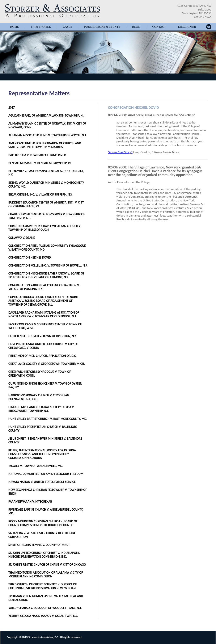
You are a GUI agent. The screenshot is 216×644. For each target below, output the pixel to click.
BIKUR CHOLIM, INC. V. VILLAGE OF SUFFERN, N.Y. (41, 195)
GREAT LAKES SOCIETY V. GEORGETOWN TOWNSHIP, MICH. (47, 364)
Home (14, 27)
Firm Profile (41, 27)
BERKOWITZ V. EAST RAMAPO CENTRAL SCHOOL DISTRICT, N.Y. (46, 173)
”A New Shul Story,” (120, 152)
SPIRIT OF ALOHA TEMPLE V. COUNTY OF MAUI (39, 545)
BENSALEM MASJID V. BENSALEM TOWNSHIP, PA (40, 163)
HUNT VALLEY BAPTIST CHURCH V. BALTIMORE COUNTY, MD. (48, 419)
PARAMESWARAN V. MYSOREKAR (30, 502)
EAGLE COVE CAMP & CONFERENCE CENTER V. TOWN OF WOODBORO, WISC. (45, 326)
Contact (159, 27)
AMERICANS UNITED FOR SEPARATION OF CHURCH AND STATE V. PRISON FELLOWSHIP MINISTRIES (45, 145)
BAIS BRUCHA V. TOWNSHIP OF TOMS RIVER (37, 155)
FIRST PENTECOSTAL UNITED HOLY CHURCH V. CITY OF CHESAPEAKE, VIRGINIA (43, 346)
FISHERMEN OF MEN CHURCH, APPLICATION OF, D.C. (43, 356)
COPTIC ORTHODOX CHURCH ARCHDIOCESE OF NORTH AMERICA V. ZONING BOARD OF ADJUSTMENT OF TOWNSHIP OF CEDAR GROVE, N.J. (44, 301)
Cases (67, 27)
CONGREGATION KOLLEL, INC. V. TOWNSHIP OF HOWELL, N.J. (48, 265)
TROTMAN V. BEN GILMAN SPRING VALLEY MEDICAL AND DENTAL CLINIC (46, 598)
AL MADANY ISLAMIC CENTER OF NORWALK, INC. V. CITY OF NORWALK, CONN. (47, 125)
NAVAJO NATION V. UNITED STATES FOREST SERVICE (42, 482)
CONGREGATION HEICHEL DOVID (30, 258)
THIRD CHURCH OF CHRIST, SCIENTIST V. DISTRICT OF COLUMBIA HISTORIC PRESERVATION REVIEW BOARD (43, 586)
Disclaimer (187, 27)
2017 (12, 108)
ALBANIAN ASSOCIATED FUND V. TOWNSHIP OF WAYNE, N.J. (48, 135)
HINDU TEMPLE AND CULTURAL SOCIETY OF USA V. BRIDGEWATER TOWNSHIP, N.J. (41, 409)
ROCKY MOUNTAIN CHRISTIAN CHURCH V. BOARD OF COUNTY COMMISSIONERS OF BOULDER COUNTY (43, 523)
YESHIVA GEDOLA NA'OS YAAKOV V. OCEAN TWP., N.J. (43, 616)
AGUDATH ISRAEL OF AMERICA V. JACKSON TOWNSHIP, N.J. (47, 116)
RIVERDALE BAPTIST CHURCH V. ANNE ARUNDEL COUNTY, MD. (46, 511)
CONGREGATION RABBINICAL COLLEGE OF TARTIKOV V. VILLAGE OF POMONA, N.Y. (44, 287)
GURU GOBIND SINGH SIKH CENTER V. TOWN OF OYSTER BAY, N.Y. (45, 385)
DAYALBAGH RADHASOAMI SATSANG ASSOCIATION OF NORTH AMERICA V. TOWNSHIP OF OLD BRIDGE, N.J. (44, 314)
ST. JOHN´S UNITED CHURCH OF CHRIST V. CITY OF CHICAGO (47, 565)
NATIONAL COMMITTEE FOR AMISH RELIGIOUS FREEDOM (46, 474)
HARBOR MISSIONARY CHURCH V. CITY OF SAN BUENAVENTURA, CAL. (39, 397)
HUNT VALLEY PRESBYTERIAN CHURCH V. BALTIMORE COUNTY (43, 429)
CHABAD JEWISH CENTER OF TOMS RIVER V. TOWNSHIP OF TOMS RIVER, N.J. (47, 216)
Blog (136, 27)
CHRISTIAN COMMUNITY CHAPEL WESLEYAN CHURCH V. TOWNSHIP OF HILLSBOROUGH (45, 228)
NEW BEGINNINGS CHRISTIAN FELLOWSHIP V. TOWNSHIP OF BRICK (48, 492)
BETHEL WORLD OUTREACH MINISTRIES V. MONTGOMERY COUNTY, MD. (46, 185)
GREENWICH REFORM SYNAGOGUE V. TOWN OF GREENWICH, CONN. (40, 374)
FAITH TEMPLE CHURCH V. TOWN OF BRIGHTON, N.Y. (43, 336)
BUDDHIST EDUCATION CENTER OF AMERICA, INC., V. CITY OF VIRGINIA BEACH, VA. (46, 204)
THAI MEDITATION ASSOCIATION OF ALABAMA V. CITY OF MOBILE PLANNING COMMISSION (46, 574)
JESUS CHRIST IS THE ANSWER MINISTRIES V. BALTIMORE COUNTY (45, 440)
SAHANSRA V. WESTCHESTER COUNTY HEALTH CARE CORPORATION (42, 535)
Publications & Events (102, 27)
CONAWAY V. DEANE (22, 238)
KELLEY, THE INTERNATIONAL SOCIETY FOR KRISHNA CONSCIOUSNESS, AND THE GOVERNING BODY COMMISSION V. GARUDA (42, 454)
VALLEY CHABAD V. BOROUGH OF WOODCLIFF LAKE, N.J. (45, 608)
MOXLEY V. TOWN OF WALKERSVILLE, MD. (36, 466)
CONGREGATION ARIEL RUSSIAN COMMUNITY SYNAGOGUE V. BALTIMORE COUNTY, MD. (47, 248)
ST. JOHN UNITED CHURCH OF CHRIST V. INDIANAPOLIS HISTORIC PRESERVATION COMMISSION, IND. (44, 555)
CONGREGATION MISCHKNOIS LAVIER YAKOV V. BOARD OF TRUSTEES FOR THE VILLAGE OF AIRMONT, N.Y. (46, 275)
